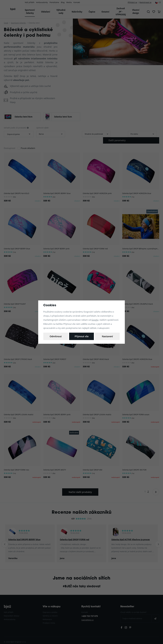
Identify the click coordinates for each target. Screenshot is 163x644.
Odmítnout (81, 336)
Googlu (95, 320)
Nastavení (56, 336)
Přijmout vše (107, 336)
